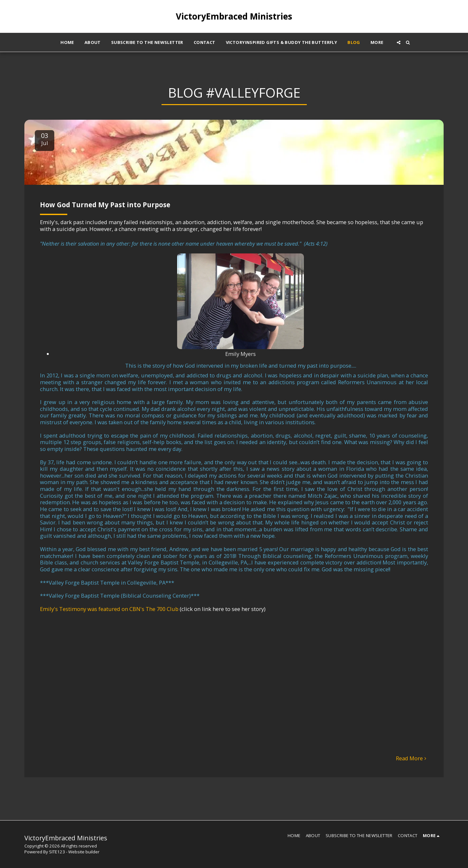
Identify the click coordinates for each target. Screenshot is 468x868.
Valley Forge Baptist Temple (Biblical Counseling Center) (120, 596)
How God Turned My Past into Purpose (105, 205)
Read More (412, 759)
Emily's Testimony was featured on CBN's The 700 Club (109, 609)
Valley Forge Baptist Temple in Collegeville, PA (107, 583)
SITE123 (57, 852)
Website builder (84, 852)
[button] (399, 42)
